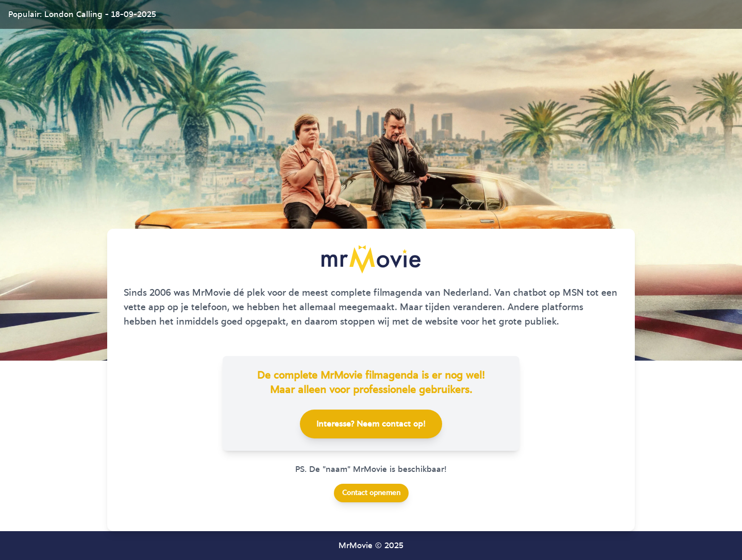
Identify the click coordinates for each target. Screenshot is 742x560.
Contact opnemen (371, 493)
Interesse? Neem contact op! (371, 424)
